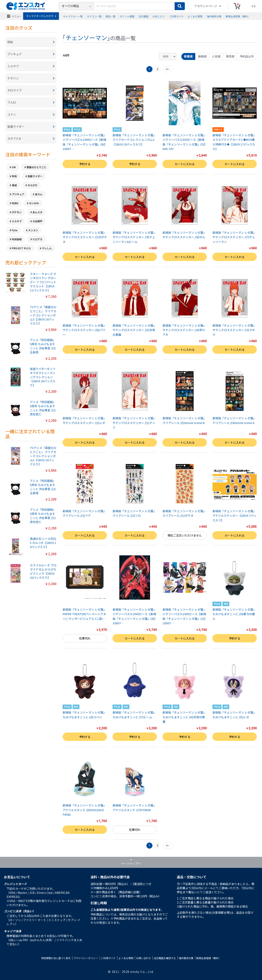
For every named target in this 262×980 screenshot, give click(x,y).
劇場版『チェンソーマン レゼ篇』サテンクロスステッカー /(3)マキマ (234, 330)
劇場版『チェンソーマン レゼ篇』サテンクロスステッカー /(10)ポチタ (85, 237)
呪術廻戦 (17, 239)
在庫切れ (85, 638)
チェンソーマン (86, 37)
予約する (85, 164)
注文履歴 (143, 16)
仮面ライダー (35, 176)
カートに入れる (185, 164)
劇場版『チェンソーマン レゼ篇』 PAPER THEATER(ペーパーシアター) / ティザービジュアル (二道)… (84, 614)
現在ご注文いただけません (185, 535)
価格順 (202, 56)
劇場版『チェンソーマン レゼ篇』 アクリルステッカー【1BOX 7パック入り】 (234, 516)
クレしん (47, 248)
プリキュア (18, 194)
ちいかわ (34, 203)
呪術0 (15, 203)
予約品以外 (247, 56)
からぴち (33, 185)
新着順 (188, 56)
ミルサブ (17, 221)
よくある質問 (195, 16)
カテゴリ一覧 (94, 16)
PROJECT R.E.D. (21, 248)
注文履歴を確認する (165, 958)
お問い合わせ (143, 958)
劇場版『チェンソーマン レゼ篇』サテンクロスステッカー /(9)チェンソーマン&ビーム (134, 237)
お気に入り (159, 16)
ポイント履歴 (127, 16)
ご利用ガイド (176, 16)
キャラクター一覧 (73, 16)
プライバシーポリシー (86, 958)
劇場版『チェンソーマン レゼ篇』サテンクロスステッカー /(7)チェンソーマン (234, 237)
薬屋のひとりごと (36, 167)
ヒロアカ (37, 239)
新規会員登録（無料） (238, 16)
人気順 (216, 56)
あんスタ (37, 212)
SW (14, 167)
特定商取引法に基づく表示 (56, 958)
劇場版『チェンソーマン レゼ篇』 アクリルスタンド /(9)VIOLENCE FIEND (84, 810)
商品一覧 (111, 16)
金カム (39, 194)
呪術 (14, 176)
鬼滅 (14, 185)
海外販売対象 (214, 16)
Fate (15, 230)
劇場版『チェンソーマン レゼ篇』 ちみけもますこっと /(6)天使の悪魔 (184, 717)
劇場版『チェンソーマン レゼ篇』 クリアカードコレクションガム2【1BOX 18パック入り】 (134, 140)
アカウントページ (206, 6)
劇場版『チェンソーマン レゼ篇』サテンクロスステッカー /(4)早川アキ (184, 330)
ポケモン (17, 212)
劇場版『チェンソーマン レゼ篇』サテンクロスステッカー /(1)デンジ (134, 423)
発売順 (230, 56)
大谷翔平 (37, 221)
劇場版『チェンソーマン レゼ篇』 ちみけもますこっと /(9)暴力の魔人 (234, 614)
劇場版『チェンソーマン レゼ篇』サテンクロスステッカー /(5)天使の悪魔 (134, 330)
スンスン (33, 230)
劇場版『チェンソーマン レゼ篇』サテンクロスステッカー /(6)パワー (84, 330)
